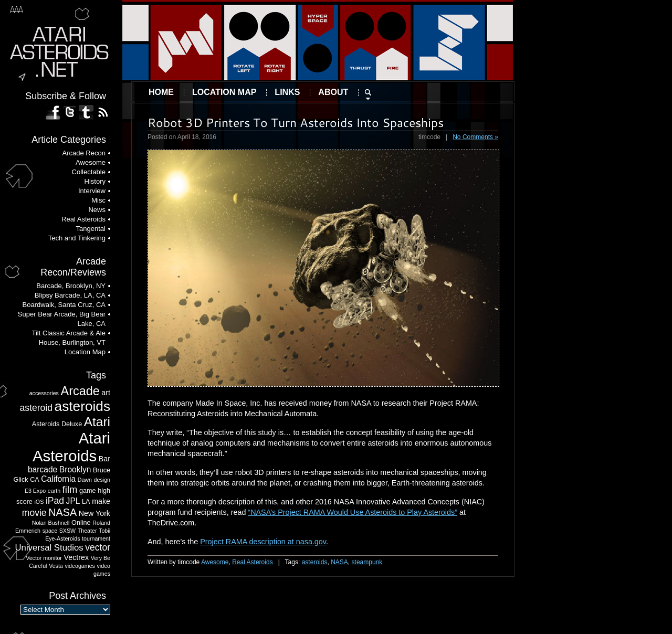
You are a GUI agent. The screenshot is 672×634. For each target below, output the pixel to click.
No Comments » (475, 137)
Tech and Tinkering (77, 238)
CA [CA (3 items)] (35, 480)
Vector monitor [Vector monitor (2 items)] (44, 558)
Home (161, 92)
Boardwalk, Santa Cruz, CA (64, 305)
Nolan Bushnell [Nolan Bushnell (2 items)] (51, 523)
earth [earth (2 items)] (54, 491)
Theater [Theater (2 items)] (87, 531)
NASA (339, 562)
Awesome (215, 562)
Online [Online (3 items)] (81, 523)
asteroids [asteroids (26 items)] (82, 406)
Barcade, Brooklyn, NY (71, 286)
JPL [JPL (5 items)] (73, 501)
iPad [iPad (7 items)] (55, 501)
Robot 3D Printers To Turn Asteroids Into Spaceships (296, 122)
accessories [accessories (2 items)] (44, 393)
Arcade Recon (84, 153)
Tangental (91, 229)
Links (287, 92)
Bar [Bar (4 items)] (104, 459)
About (333, 92)
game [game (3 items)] (88, 491)
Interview (92, 191)
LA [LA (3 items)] (86, 502)
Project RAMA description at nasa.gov (263, 542)
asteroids (315, 562)
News (97, 210)
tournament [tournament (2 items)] (96, 538)
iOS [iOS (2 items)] (39, 502)
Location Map (224, 92)
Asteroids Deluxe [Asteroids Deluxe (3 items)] (57, 424)
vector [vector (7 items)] (98, 547)
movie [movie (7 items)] (34, 513)
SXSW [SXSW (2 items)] (67, 531)
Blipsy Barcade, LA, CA (70, 295)
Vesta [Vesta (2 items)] (56, 566)
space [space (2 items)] (50, 531)
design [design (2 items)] (102, 480)
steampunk (367, 562)
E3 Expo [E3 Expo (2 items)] (35, 491)
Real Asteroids (252, 562)
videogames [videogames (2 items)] (80, 566)
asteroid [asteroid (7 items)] (36, 408)
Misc (98, 200)
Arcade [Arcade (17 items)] (80, 391)
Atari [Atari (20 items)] (97, 422)
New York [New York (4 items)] (94, 513)
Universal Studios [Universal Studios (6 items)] (49, 548)
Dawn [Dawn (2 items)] (85, 480)
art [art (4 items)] (106, 393)
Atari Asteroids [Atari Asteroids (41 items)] (71, 447)
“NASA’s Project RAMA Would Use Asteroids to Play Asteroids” (353, 512)
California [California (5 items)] (58, 479)
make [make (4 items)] (101, 501)
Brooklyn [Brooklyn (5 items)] (75, 469)
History (95, 181)
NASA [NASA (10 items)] (62, 512)
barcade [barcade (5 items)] (43, 469)
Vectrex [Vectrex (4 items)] (77, 557)
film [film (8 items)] (70, 489)
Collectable (89, 172)
